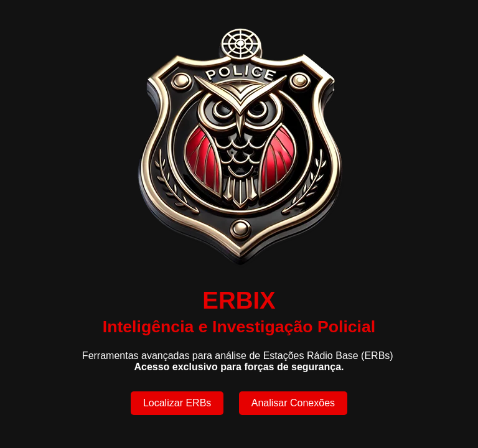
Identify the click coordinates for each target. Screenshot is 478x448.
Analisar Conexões (293, 403)
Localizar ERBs (177, 403)
